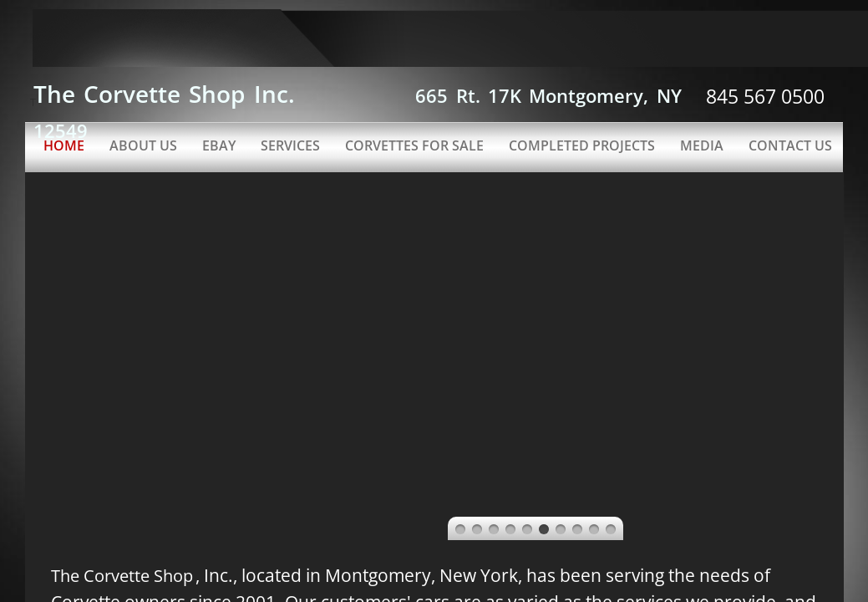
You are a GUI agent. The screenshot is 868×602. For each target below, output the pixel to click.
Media (702, 145)
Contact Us (790, 145)
